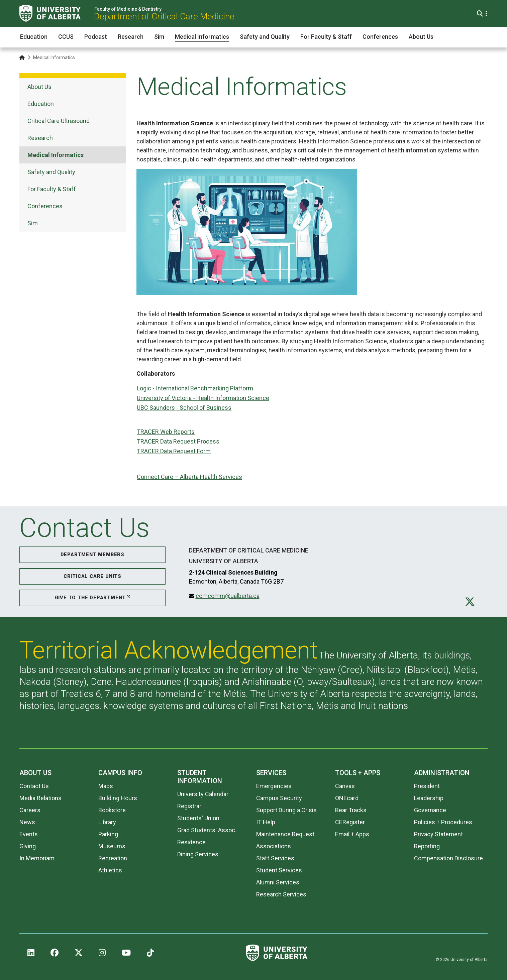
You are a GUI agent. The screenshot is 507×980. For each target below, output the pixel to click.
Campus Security (279, 798)
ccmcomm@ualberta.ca (228, 596)
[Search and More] (481, 14)
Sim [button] (159, 37)
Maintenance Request (285, 834)
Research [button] (131, 37)
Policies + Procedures (443, 822)
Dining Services (198, 854)
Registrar (189, 806)
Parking (108, 834)
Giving (28, 846)
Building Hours (118, 798)
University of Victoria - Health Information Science (203, 398)
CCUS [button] (66, 37)
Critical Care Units (92, 576)
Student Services (279, 870)
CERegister (350, 822)
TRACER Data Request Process (178, 441)
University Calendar (203, 794)
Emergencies (274, 786)
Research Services (281, 894)
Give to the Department (90, 598)
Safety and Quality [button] (265, 37)
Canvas (345, 786)
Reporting (427, 846)
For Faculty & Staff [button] (326, 37)
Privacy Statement (438, 834)
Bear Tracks (351, 810)
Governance (430, 810)
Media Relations (40, 798)
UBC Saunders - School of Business (184, 408)
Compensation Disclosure (448, 858)
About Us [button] (421, 37)
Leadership (429, 798)
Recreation (113, 858)
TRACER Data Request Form (174, 451)
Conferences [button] (380, 37)
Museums (112, 846)
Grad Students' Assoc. (207, 830)
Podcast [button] (96, 37)
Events (29, 834)
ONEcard (347, 798)
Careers (30, 810)
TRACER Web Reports (166, 432)
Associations (274, 846)
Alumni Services (278, 882)
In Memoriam (37, 858)
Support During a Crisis (286, 810)
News (27, 822)
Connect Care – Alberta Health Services (189, 477)
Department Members (92, 555)
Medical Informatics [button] (202, 37)
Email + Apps (352, 834)
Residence (191, 842)
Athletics (110, 870)
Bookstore (112, 810)
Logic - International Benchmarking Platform (195, 388)
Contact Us (34, 786)
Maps (106, 786)
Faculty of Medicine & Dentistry (128, 9)
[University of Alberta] (50, 13)
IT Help (266, 822)
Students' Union (198, 818)
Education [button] (34, 37)
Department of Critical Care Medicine (164, 16)
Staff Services (275, 858)
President (427, 786)
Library (107, 822)
